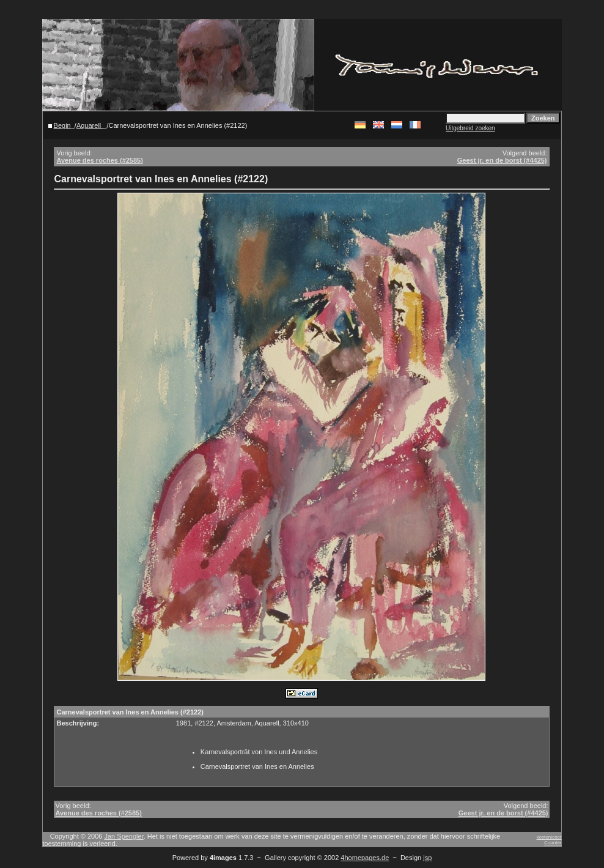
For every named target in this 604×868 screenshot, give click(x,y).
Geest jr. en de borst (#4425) (502, 160)
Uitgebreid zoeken (470, 128)
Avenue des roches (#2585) (99, 160)
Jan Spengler (124, 836)
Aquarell (90, 125)
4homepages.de (365, 858)
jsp (427, 858)
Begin (62, 125)
